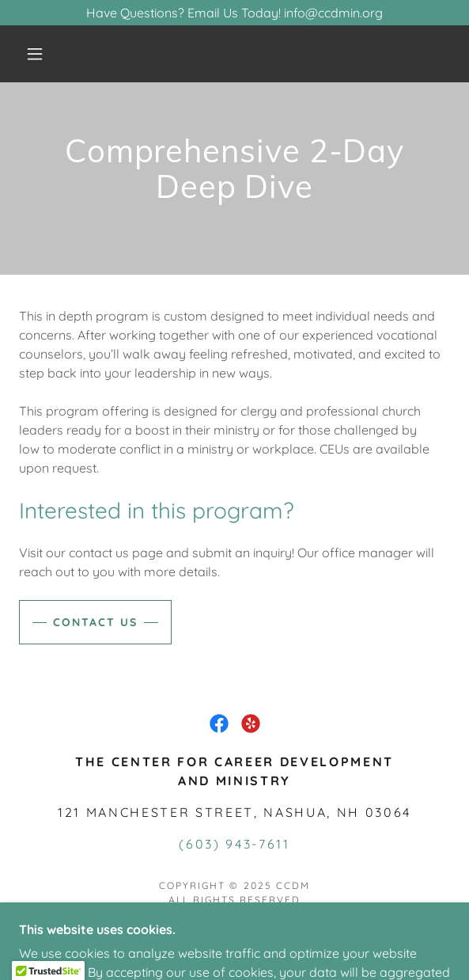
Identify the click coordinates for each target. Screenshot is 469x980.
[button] (41, 54)
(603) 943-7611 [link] (234, 844)
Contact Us (95, 622)
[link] (219, 724)
